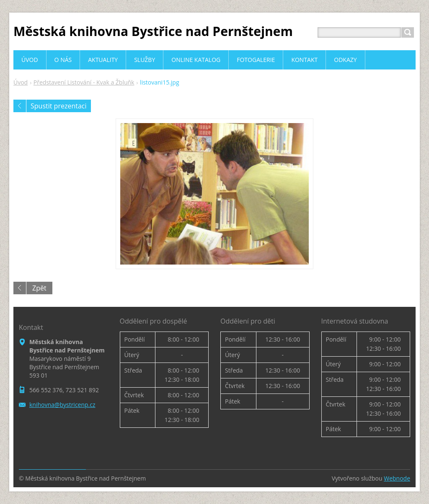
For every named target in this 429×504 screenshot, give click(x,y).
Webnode (397, 478)
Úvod (21, 82)
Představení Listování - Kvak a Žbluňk (84, 82)
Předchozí (20, 106)
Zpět (39, 288)
